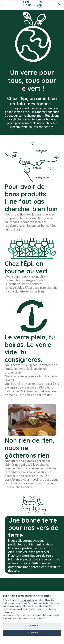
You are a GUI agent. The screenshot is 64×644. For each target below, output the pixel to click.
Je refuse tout (32, 626)
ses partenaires (27, 600)
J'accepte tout (32, 633)
